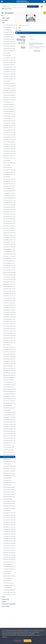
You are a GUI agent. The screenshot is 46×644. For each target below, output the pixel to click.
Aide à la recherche (8, 9)
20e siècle (31, 48)
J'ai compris (27, 641)
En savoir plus (18, 641)
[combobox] (33, 7)
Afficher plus (37, 51)
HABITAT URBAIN (39, 49)
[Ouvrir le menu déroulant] (2, 2)
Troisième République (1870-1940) (37, 47)
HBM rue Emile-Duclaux (36, 45)
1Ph (2, 16)
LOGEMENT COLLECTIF (34, 48)
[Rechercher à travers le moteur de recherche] (16, 7)
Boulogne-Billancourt (34, 43)
